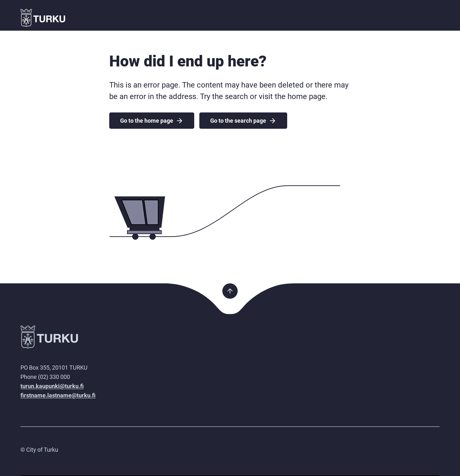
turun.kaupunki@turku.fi (52, 386)
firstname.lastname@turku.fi (58, 395)
